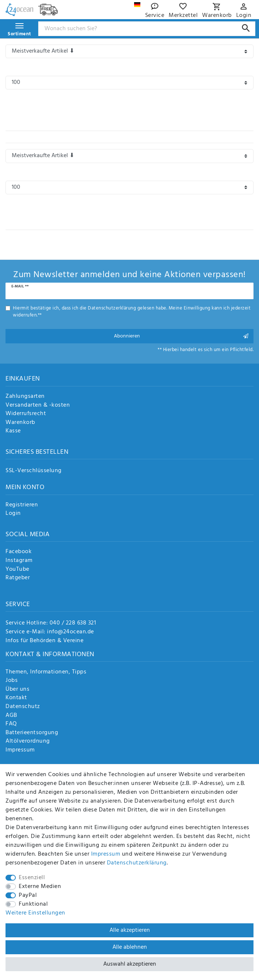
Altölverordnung (28, 742)
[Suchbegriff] (147, 29)
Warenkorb (20, 423)
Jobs (12, 681)
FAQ (11, 724)
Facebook (19, 552)
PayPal (28, 895)
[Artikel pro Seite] (129, 83)
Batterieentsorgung (32, 733)
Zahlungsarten (25, 397)
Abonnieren (181, 336)
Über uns (17, 690)
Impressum (20, 750)
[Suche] (246, 28)
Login (13, 514)
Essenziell (32, 878)
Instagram (19, 561)
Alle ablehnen (130, 947)
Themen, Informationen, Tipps (46, 672)
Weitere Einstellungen (35, 913)
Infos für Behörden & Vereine (44, 641)
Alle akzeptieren (130, 930)
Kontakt (16, 698)
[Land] (137, 5)
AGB (11, 716)
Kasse (13, 431)
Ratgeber (18, 578)
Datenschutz (23, 707)
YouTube (17, 570)
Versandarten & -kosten (38, 406)
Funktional (33, 904)
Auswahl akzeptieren (130, 964)
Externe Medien (40, 887)
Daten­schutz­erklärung (137, 863)
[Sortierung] (129, 51)
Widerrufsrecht (26, 414)
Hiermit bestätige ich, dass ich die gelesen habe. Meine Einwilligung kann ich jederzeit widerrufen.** (132, 312)
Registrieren (22, 505)
